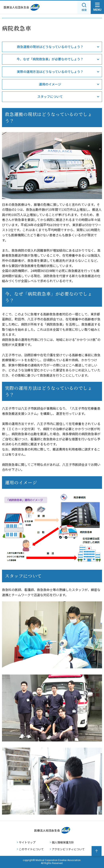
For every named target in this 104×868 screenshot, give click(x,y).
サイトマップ (27, 842)
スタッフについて (50, 96)
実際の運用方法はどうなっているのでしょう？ (50, 72)
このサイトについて (31, 849)
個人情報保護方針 (63, 842)
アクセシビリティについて (68, 849)
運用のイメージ (50, 84)
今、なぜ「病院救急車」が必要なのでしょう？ (50, 59)
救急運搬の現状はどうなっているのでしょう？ (50, 47)
